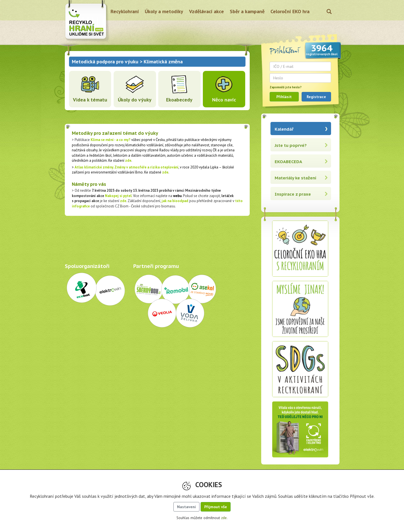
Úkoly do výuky (135, 100)
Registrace (316, 97)
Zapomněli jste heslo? (286, 87)
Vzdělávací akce (206, 11)
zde (128, 160)
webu (177, 196)
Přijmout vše (216, 507)
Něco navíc (224, 100)
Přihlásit (284, 97)
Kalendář (284, 129)
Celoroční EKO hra (290, 11)
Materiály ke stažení (296, 178)
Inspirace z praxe (293, 194)
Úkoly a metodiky (164, 11)
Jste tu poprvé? (291, 145)
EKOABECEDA (288, 162)
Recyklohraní (125, 11)
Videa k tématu (90, 100)
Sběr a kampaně (247, 11)
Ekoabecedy (179, 100)
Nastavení (186, 507)
